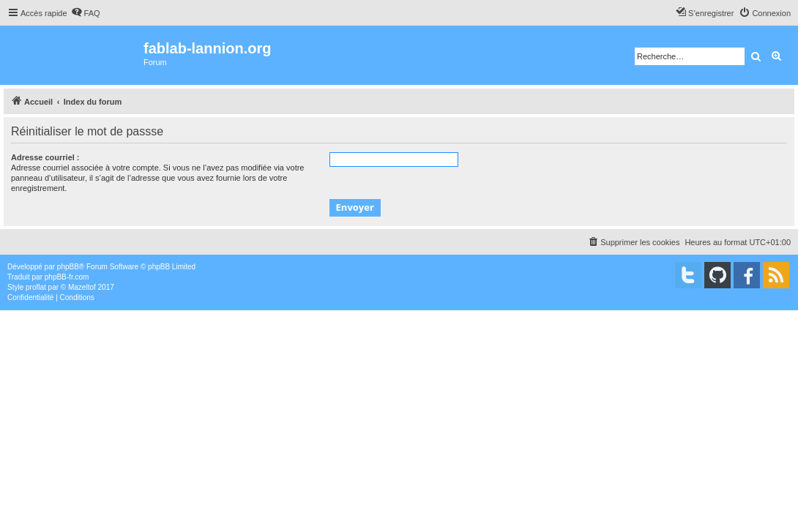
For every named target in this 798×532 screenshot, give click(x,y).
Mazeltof (82, 287)
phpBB (68, 267)
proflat (36, 287)
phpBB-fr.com (67, 277)
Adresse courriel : (45, 157)
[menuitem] (86, 13)
